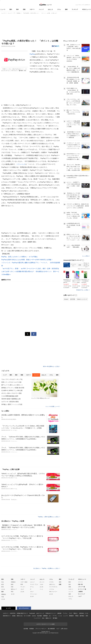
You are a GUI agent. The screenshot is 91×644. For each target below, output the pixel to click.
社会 (3, 582)
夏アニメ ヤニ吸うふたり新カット (12, 385)
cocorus (34, 616)
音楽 (12, 587)
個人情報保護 (51, 629)
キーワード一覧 (82, 589)
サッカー (23, 587)
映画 (12, 584)
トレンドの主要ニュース (53, 406)
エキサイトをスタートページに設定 (45, 624)
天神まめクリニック (51, 613)
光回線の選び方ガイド (22, 613)
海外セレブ (14, 589)
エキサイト (87, 5)
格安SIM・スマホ (84, 613)
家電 (80, 265)
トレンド (41, 9)
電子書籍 (55, 618)
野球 (22, 584)
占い (50, 616)
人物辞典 (80, 592)
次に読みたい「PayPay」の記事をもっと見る (47, 568)
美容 (87, 616)
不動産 (77, 616)
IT (31, 589)
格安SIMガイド (7, 616)
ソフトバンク (21, 164)
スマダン (52, 582)
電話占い (76, 613)
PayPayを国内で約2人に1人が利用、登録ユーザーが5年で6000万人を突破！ (27, 260)
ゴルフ (22, 589)
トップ (5, 375)
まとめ (3, 589)
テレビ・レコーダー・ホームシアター (86, 265)
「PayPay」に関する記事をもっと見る (49, 517)
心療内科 (59, 613)
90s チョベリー (53, 592)
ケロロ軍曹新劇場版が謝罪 (10, 396)
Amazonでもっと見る (82, 290)
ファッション (34, 594)
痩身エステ (48, 618)
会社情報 (26, 629)
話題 (60, 584)
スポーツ (32, 9)
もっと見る (86, 256)
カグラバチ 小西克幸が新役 (10, 402)
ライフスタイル (53, 587)
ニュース (3, 9)
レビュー (32, 582)
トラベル (52, 589)
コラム (59, 9)
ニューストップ (80, 5)
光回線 (14, 616)
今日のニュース (86, 9)
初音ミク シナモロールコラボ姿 (11, 382)
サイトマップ (81, 594)
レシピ (60, 616)
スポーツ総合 (24, 582)
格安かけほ (20, 616)
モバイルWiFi (27, 616)
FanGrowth (32, 613)
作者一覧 (80, 584)
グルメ (32, 592)
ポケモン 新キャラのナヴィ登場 (11, 393)
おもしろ (50, 9)
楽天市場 (73, 299)
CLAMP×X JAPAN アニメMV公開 (12, 390)
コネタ (41, 584)
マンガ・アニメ (34, 584)
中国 (3, 597)
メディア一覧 (81, 587)
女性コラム (52, 584)
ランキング (75, 9)
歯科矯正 (82, 616)
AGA (43, 618)
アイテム (65, 613)
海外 (17, 9)
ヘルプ (80, 596)
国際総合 (4, 594)
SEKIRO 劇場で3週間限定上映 (11, 399)
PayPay (32, 54)
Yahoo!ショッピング (82, 299)
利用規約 (32, 629)
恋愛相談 (45, 616)
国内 (11, 9)
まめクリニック (40, 613)
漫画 (66, 9)
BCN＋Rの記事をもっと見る (52, 366)
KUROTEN (13, 613)
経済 (3, 584)
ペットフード (37, 618)
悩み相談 (39, 616)
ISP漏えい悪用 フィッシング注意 (12, 404)
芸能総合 (13, 582)
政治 (3, 587)
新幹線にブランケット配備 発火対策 (13, 388)
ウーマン (55, 616)
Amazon (66, 299)
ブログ (70, 613)
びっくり (42, 582)
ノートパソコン (73, 265)
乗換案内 (71, 616)
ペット (41, 589)
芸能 (24, 9)
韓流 (12, 592)
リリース (80, 582)
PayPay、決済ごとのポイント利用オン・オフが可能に (20, 257)
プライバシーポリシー (41, 629)
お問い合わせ (64, 629)
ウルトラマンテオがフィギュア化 (12, 379)
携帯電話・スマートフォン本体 (67, 265)
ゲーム (32, 587)
